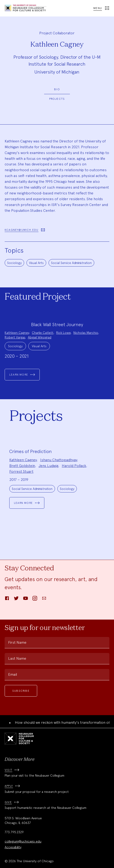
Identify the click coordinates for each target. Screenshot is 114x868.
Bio (57, 89)
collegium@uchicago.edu (23, 841)
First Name (17, 642)
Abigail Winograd (40, 337)
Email (13, 674)
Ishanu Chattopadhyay (59, 460)
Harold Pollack (74, 466)
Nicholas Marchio (86, 333)
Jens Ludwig (48, 466)
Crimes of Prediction (31, 451)
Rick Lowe (63, 333)
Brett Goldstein (22, 466)
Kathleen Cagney (17, 333)
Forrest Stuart (21, 471)
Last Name (17, 658)
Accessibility (13, 847)
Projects (57, 99)
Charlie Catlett (43, 333)
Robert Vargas (15, 337)
